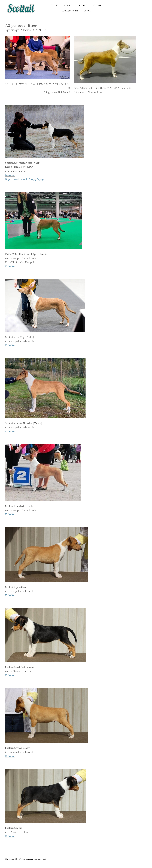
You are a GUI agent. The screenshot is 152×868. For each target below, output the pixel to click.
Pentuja (97, 5)
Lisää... (87, 11)
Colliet (55, 5)
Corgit (68, 5)
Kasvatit (82, 5)
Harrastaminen (69, 11)
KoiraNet (10, 267)
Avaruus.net (41, 859)
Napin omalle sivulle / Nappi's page (25, 179)
